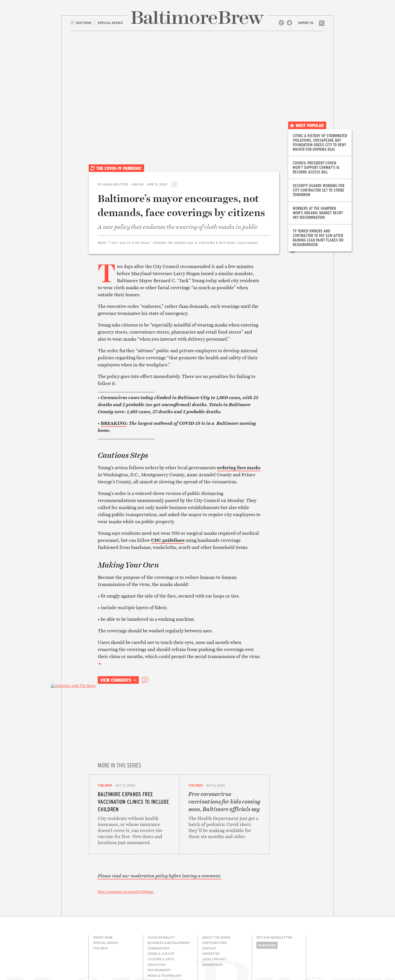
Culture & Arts (161, 921)
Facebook (281, 23)
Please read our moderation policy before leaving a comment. (160, 838)
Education (157, 927)
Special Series (106, 905)
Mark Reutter (116, 184)
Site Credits (265, 958)
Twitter (289, 23)
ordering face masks (239, 468)
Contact (209, 910)
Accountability (161, 899)
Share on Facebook (293, 220)
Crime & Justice (161, 915)
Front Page (103, 899)
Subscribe (267, 907)
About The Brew (216, 899)
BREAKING (113, 423)
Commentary (159, 910)
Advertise (211, 915)
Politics (155, 948)
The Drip (105, 725)
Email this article (293, 243)
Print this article (293, 254)
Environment (159, 932)
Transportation (162, 959)
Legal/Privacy (215, 921)
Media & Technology (165, 937)
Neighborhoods (161, 943)
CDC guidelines (168, 540)
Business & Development (169, 905)
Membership (212, 927)
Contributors (215, 905)
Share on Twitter (293, 232)
